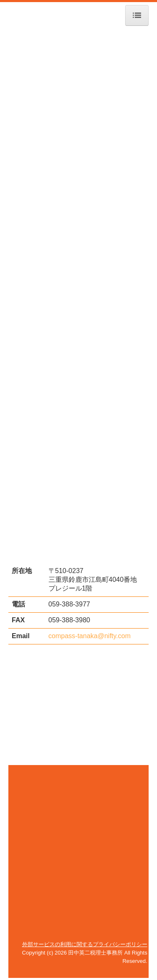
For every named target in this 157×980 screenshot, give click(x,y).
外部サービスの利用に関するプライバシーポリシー (85, 944)
